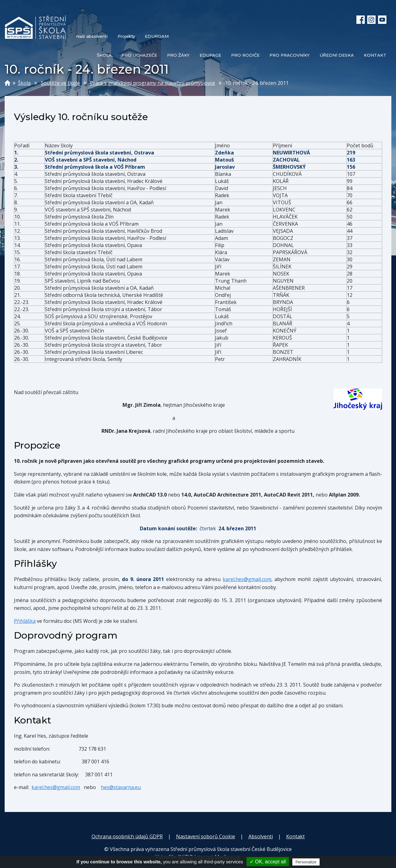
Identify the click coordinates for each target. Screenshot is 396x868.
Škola (24, 90)
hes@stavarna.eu (121, 795)
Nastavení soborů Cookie (206, 844)
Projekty (126, 36)
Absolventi (261, 844)
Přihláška (25, 628)
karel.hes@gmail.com (247, 587)
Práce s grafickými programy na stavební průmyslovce (153, 90)
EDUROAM (157, 36)
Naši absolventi (92, 36)
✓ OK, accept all (268, 862)
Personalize (306, 862)
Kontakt (295, 844)
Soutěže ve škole (60, 90)
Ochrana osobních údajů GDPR (127, 844)
